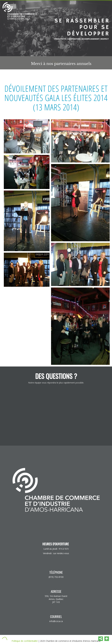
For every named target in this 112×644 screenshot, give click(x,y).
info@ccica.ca (56, 621)
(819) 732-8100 (56, 577)
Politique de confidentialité (25, 641)
